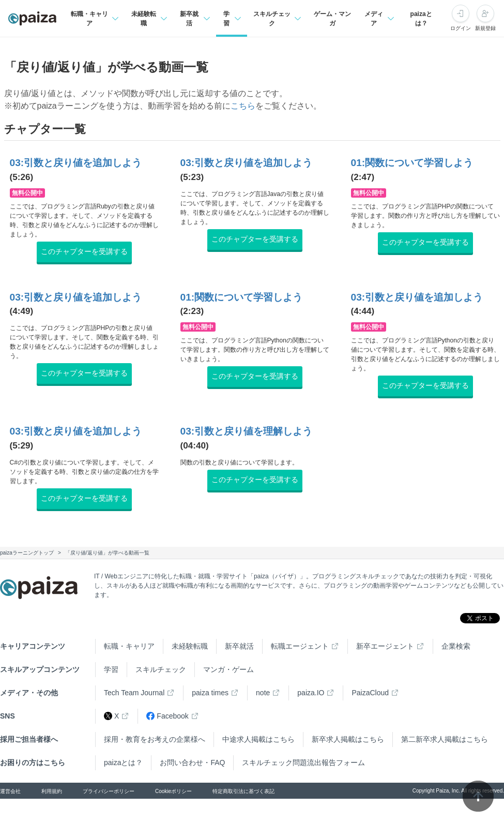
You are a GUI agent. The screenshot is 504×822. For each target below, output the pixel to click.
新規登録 (485, 28)
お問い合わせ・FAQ (192, 763)
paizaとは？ (421, 19)
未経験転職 (190, 646)
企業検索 (456, 646)
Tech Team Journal (134, 693)
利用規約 (52, 791)
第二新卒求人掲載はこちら (445, 739)
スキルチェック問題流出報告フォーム (303, 763)
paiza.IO (311, 693)
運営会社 (10, 791)
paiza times (210, 693)
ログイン (461, 28)
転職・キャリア (129, 646)
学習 (111, 669)
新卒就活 (239, 646)
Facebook (167, 716)
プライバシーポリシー (109, 791)
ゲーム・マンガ (332, 19)
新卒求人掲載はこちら (348, 739)
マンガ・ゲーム (228, 669)
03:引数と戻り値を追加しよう (76, 163)
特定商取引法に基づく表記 (243, 791)
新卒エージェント (385, 646)
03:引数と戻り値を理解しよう (247, 431)
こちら (243, 106)
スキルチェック (161, 669)
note (263, 693)
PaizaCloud (370, 693)
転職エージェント (300, 646)
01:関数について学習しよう (412, 163)
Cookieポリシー (173, 791)
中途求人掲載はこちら (258, 739)
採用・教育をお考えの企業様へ (155, 739)
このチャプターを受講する (84, 251)
